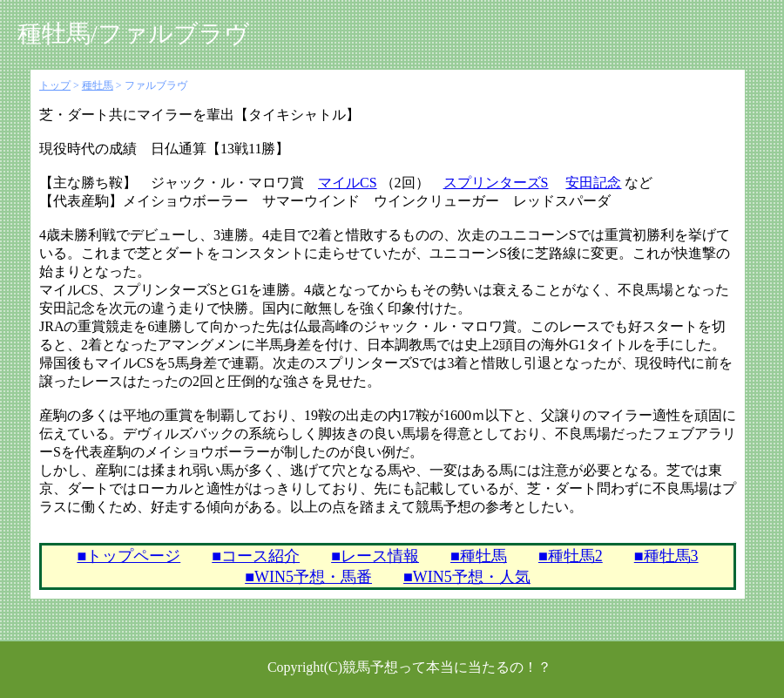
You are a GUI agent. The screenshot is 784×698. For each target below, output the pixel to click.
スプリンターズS (496, 183)
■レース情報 (375, 556)
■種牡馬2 (571, 556)
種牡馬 (98, 85)
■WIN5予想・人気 (467, 577)
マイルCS (348, 183)
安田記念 (593, 183)
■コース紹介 (256, 556)
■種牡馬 (479, 556)
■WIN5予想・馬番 (308, 577)
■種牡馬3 (666, 556)
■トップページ (128, 556)
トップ (55, 85)
